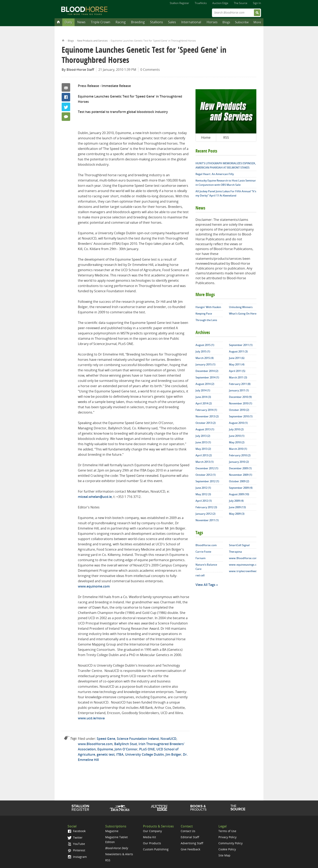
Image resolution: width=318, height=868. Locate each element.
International (191, 22)
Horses (212, 22)
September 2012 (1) (207, 481)
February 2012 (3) (206, 507)
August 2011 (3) (238, 351)
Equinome (105, 749)
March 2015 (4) (205, 358)
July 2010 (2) (236, 429)
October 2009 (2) (239, 481)
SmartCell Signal (239, 545)
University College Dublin (144, 754)
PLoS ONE (147, 749)
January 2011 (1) (239, 390)
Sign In (257, 3)
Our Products (152, 843)
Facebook (66, 97)
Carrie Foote (203, 552)
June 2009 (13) (237, 507)
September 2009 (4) (241, 488)
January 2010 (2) (239, 462)
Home (63, 40)
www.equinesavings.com (243, 565)
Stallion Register (179, 3)
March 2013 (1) (205, 462)
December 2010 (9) (240, 397)
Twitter (66, 107)
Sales (172, 22)
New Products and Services (92, 41)
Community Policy (230, 843)
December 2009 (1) (240, 468)
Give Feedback (190, 849)
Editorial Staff (190, 837)
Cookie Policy (227, 849)
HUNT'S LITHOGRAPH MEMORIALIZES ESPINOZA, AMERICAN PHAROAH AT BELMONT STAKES (226, 165)
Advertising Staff (192, 843)
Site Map (224, 855)
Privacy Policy (227, 837)
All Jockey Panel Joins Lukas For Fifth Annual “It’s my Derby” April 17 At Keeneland (226, 193)
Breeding (138, 22)
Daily (68, 22)
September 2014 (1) (207, 377)
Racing (121, 22)
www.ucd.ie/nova (91, 718)
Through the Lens (206, 320)
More (257, 22)
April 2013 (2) (204, 455)
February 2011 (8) (240, 384)
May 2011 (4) (237, 364)
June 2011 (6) (237, 358)
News (81, 22)
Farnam (200, 558)
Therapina (235, 552)
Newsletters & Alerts (119, 854)
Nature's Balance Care (206, 567)
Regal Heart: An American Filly (215, 174)
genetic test (106, 754)
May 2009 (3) (237, 514)
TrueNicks (201, 3)
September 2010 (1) (241, 416)
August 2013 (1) (205, 429)
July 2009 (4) (236, 501)
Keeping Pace (204, 314)
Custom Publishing (156, 849)
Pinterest (76, 850)
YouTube (76, 844)
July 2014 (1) (203, 390)
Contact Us (188, 831)
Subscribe (242, 22)
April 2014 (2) (204, 403)
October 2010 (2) (239, 410)
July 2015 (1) (203, 351)
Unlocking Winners (241, 307)
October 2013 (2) (206, 423)
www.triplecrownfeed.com (243, 571)
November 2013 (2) (207, 416)
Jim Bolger (173, 754)
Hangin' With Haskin (208, 307)
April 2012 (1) (204, 501)
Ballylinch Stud (126, 744)
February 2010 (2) (240, 455)
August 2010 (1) (238, 423)
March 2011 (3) (238, 377)
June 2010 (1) (237, 436)
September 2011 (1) (241, 345)
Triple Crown (101, 22)
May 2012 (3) (203, 494)
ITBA (120, 754)
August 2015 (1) (205, 345)
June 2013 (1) (203, 442)
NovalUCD (168, 739)
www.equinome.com (94, 586)
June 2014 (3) (203, 397)
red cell (200, 575)
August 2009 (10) (239, 494)
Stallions (157, 22)
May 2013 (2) (203, 449)
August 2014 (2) (205, 384)
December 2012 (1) (207, 468)
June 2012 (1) (203, 488)
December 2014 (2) (207, 371)
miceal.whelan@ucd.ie (95, 497)
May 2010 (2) (237, 442)
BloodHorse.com (206, 545)
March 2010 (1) (238, 449)
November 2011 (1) (207, 520)
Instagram (77, 857)
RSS (226, 138)
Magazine (112, 831)
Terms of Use (227, 831)
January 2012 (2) (205, 514)
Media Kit (149, 837)
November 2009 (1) (241, 475)
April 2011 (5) (237, 371)
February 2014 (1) (206, 410)
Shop (198, 808)
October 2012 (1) (206, 475)
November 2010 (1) (241, 403)
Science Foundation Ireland (138, 739)
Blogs (226, 22)
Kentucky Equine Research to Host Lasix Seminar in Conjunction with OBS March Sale (226, 183)
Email (66, 87)
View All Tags (205, 585)
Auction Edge (220, 3)
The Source (241, 3)
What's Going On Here (243, 314)
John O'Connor (126, 749)
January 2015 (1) (205, 364)
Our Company (152, 831)
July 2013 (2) (203, 436)
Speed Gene (106, 739)
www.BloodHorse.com (95, 744)
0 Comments (150, 70)
